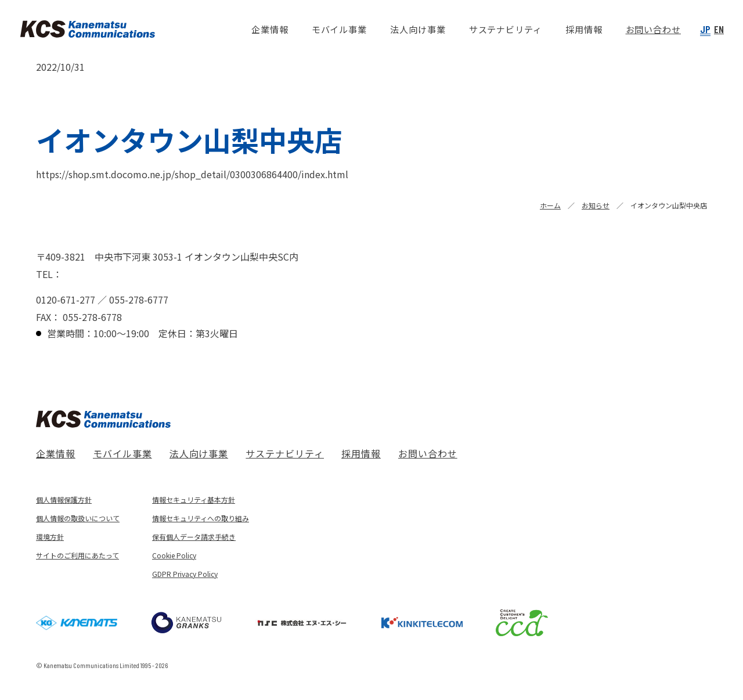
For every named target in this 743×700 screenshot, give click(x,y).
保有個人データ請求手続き (194, 537)
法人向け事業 (199, 453)
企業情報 (56, 453)
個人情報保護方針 (64, 499)
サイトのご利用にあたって (77, 555)
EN (719, 29)
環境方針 (50, 537)
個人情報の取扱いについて (78, 518)
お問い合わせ (428, 453)
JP (705, 29)
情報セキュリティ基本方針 (194, 499)
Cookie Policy (174, 555)
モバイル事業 (122, 453)
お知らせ (596, 205)
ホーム (550, 205)
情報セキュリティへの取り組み (201, 518)
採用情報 (361, 453)
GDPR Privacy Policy (185, 574)
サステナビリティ (285, 453)
